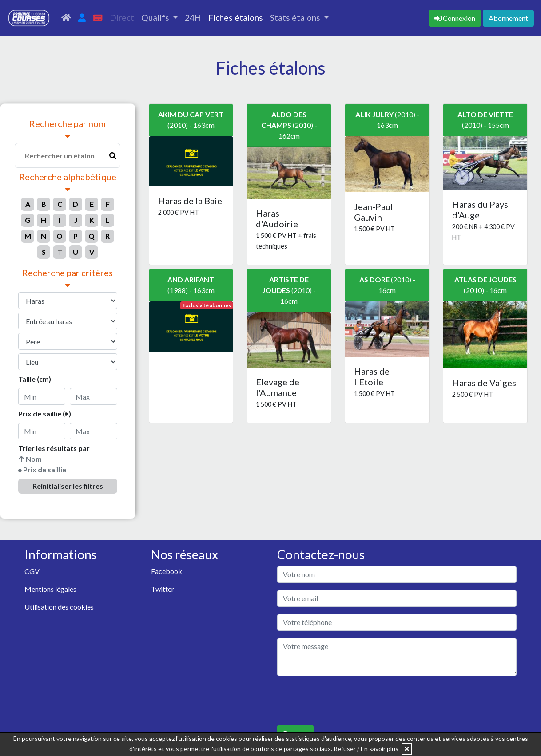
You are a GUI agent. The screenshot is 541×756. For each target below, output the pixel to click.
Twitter (163, 589)
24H (193, 18)
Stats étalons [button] (296, 18)
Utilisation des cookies (59, 607)
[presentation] (345, 701)
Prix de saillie (45, 469)
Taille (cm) (35, 379)
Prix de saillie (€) (45, 414)
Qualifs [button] (156, 18)
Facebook (167, 571)
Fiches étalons (236, 18)
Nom (34, 459)
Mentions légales (50, 589)
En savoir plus (380, 749)
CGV (32, 571)
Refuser (345, 749)
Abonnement (508, 18)
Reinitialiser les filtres (68, 486)
